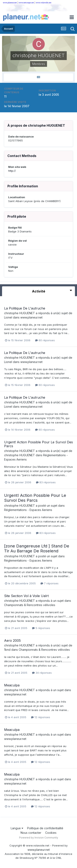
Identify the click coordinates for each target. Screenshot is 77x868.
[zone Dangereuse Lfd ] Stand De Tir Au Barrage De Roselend (37, 548)
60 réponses (45, 340)
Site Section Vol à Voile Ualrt (26, 596)
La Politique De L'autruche (25, 308)
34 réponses (42, 673)
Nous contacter (31, 833)
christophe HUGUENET (20, 313)
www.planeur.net (10, 3)
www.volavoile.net (43, 3)
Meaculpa (12, 685)
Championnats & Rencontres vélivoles (30, 605)
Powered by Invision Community (39, 838)
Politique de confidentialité (45, 828)
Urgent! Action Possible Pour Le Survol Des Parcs (38, 444)
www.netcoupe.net (26, 3)
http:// (12, 171)
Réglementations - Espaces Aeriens (28, 510)
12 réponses (41, 717)
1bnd (7, 650)
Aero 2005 (12, 640)
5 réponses (41, 628)
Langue (17, 828)
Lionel (8, 317)
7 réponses (49, 583)
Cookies (51, 833)
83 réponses (46, 482)
